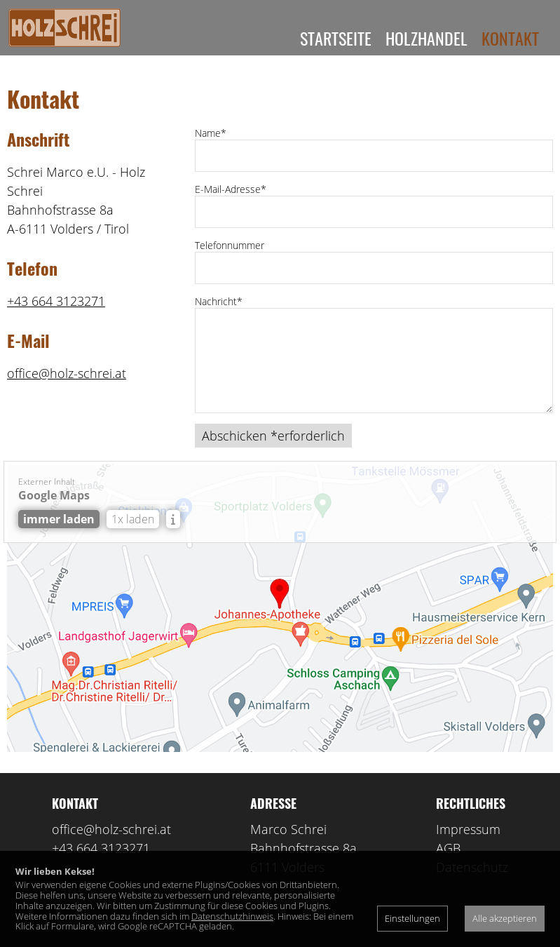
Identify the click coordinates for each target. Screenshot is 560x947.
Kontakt (510, 38)
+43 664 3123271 (56, 317)
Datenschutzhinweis (232, 916)
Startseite (336, 38)
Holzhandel (426, 38)
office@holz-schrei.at (67, 389)
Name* (211, 149)
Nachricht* (219, 317)
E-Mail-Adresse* (231, 205)
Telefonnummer (230, 261)
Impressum (468, 845)
